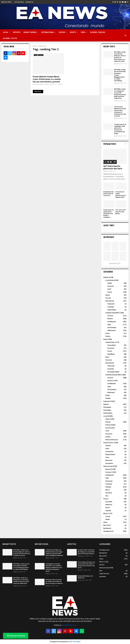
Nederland (111, 392)
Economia (109, 434)
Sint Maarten (112, 322)
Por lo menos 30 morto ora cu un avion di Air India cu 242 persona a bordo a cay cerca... (86, 565)
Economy (111, 286)
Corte (107, 431)
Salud (107, 419)
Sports (108, 295)
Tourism (108, 298)
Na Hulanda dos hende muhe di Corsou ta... (109, 194)
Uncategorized (108, 531)
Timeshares (109, 452)
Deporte (17, 32)
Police (108, 333)
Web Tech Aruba (75, 642)
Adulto (108, 519)
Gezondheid (112, 345)
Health (110, 283)
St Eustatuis (107, 407)
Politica (108, 425)
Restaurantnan (110, 454)
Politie (108, 395)
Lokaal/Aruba (110, 342)
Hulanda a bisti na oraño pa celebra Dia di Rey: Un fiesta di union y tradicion (54, 581)
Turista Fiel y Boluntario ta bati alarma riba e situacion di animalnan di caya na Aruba (120, 111)
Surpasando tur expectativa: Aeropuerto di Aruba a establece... (109, 213)
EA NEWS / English (98, 32)
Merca (108, 490)
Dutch (105, 339)
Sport (107, 357)
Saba (109, 325)
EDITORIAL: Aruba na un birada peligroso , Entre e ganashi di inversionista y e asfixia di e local (120, 57)
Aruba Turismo (30, 32)
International (110, 301)
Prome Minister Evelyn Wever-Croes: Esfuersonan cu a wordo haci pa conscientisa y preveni (47, 79)
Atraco (108, 508)
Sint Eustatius (112, 328)
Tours (107, 457)
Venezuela (111, 304)
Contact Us (29, 2)
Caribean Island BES (112, 313)
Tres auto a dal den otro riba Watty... (120, 212)
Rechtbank (111, 354)
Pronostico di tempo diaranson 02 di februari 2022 (121, 195)
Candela (108, 511)
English (106, 277)
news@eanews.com (69, 625)
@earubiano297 (115, 263)
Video (83, 32)
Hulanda (108, 487)
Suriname (109, 493)
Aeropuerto (109, 463)
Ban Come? (107, 525)
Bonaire (110, 319)
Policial (108, 422)
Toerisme (109, 360)
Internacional (48, 32)
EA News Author (39, 84)
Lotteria (108, 437)
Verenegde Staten (113, 372)
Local (6, 32)
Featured (41, 55)
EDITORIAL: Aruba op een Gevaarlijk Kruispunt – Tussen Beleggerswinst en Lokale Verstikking (21, 567)
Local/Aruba (109, 280)
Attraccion (109, 460)
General (108, 446)
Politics (108, 336)
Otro (107, 496)
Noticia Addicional (112, 440)
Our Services (19, 2)
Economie (111, 348)
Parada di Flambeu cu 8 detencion (85, 577)
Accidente (109, 502)
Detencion (109, 505)
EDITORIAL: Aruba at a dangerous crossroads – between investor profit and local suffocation (120, 94)
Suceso (62, 32)
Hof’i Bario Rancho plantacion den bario (113, 167)
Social (110, 292)
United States (112, 310)
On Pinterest (109, 237)
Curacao (110, 316)
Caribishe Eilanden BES (113, 375)
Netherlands (112, 330)
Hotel (107, 449)
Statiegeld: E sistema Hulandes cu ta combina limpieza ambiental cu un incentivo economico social (54, 568)
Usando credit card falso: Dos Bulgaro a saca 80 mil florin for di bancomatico (86, 552)
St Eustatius (107, 410)
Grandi (108, 516)
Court (109, 289)
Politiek (108, 398)
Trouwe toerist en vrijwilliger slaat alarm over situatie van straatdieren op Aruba (120, 129)
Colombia (111, 307)
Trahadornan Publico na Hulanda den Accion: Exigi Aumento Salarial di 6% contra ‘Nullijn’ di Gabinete (54, 553)
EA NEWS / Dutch (10, 38)
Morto (73, 32)
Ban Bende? (107, 528)
